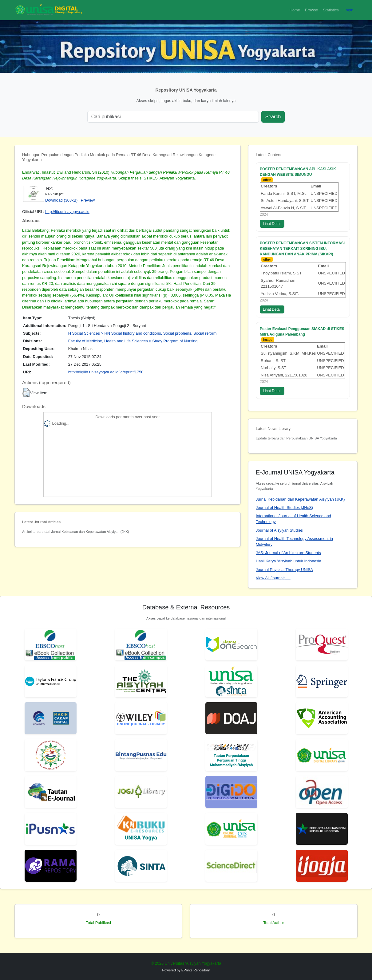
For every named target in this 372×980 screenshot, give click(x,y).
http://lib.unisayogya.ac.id (67, 212)
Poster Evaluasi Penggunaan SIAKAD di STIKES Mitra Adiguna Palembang (302, 332)
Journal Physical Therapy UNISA (284, 570)
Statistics (331, 10)
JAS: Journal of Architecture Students (288, 553)
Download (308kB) (61, 200)
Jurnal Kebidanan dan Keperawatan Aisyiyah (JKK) (300, 499)
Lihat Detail (272, 224)
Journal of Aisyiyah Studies (279, 530)
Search (273, 117)
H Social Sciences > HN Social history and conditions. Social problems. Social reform (142, 333)
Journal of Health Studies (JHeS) (284, 508)
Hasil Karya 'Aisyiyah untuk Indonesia (289, 561)
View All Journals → (273, 578)
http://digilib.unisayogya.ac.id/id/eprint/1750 (106, 372)
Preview (88, 200)
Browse (312, 10)
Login (348, 10)
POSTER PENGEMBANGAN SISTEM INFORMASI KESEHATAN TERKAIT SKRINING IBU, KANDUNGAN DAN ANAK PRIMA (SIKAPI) (302, 249)
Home (295, 10)
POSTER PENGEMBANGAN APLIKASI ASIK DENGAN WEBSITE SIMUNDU (298, 172)
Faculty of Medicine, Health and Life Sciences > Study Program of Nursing (133, 341)
